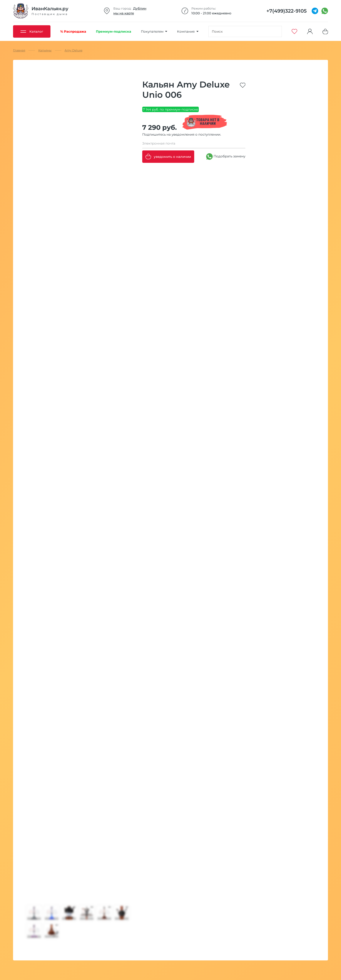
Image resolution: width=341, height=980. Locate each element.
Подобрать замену (226, 157)
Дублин (140, 8)
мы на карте (124, 13)
